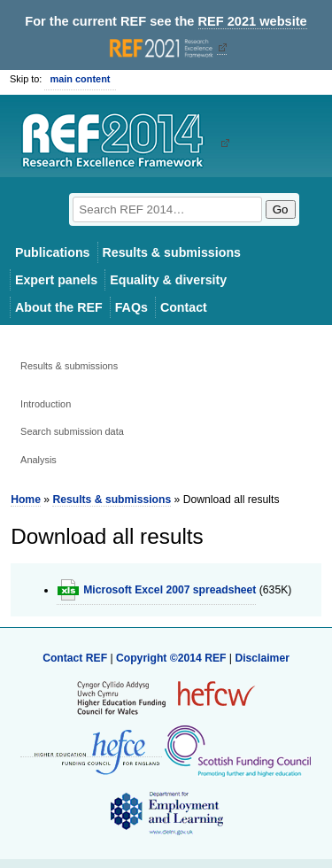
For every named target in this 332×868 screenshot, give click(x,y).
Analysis (39, 460)
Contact (184, 307)
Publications (53, 252)
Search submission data (72, 431)
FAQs (131, 307)
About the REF (59, 307)
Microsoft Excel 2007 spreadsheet (170, 590)
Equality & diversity (168, 280)
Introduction (46, 404)
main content (80, 79)
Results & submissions (172, 252)
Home (26, 500)
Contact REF (75, 658)
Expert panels (56, 280)
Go (281, 209)
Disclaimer (262, 658)
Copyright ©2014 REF (173, 658)
